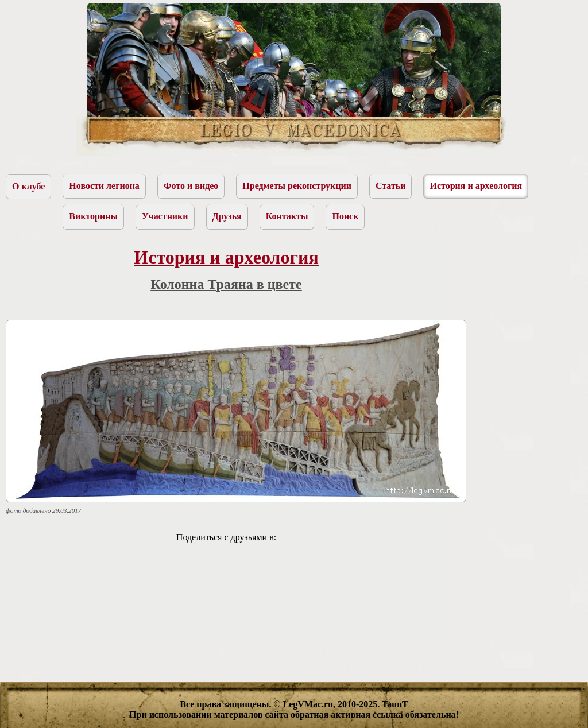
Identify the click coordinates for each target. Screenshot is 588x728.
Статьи (391, 186)
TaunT (395, 704)
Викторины (93, 216)
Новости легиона (104, 186)
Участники (165, 216)
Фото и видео (191, 186)
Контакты (287, 216)
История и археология (476, 186)
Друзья (227, 216)
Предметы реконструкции (297, 186)
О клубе (28, 186)
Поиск (345, 216)
